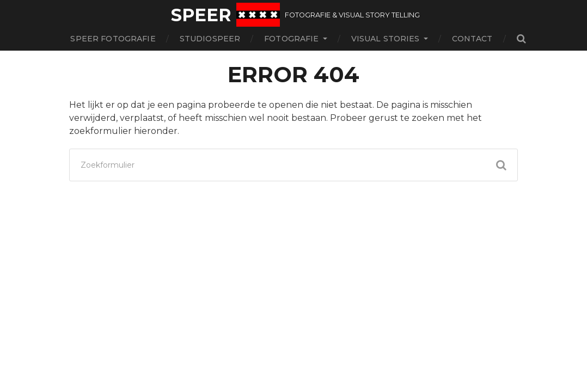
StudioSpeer (210, 39)
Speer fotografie (113, 39)
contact (472, 39)
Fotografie (291, 39)
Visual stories (386, 39)
